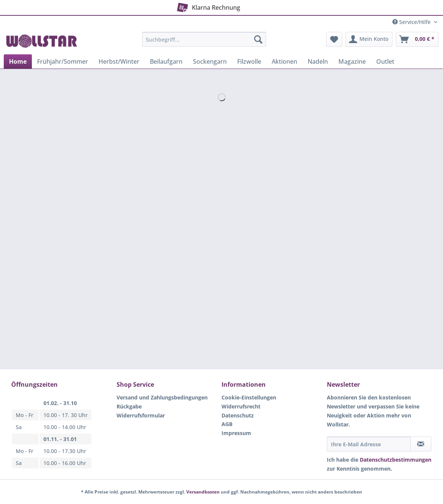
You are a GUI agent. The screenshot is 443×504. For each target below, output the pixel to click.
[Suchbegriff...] (204, 39)
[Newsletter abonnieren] (421, 444)
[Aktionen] (284, 61)
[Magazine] (352, 61)
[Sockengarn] (210, 61)
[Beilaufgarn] (166, 61)
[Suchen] (258, 39)
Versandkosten (203, 492)
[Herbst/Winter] (119, 61)
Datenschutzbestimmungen (396, 460)
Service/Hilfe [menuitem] (412, 22)
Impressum (236, 433)
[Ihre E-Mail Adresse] (369, 444)
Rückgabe (129, 406)
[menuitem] (204, 43)
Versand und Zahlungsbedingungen (162, 397)
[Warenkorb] (417, 39)
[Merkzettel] (334, 39)
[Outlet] (385, 61)
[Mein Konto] (369, 39)
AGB (227, 424)
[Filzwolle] (249, 61)
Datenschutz (238, 415)
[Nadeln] (318, 61)
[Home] (18, 61)
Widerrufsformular (141, 415)
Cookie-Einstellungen (249, 397)
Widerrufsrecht (241, 406)
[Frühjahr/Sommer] (63, 61)
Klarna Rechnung (207, 6)
